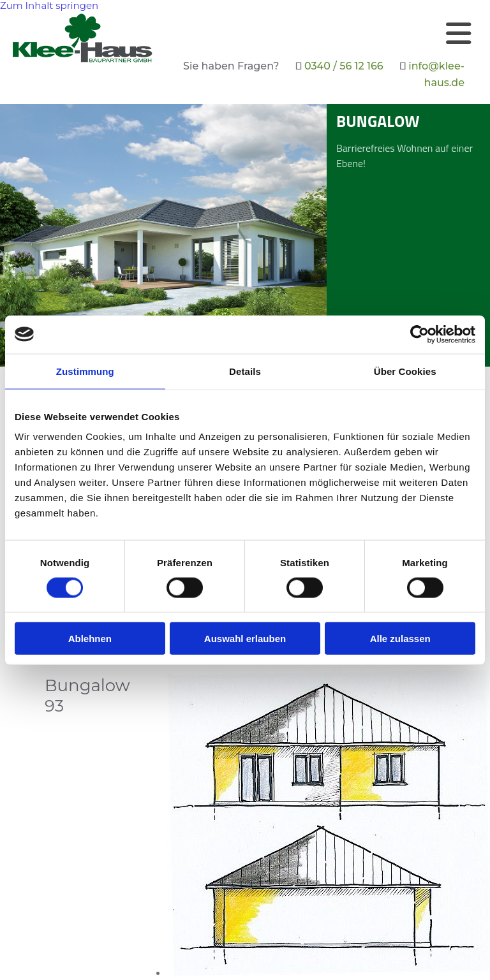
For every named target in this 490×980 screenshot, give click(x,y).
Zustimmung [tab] (85, 371)
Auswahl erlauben (245, 639)
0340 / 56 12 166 (344, 66)
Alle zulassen (400, 639)
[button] (319, 33)
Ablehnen (90, 639)
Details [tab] (245, 371)
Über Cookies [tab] (405, 371)
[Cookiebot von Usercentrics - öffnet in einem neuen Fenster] (419, 334)
